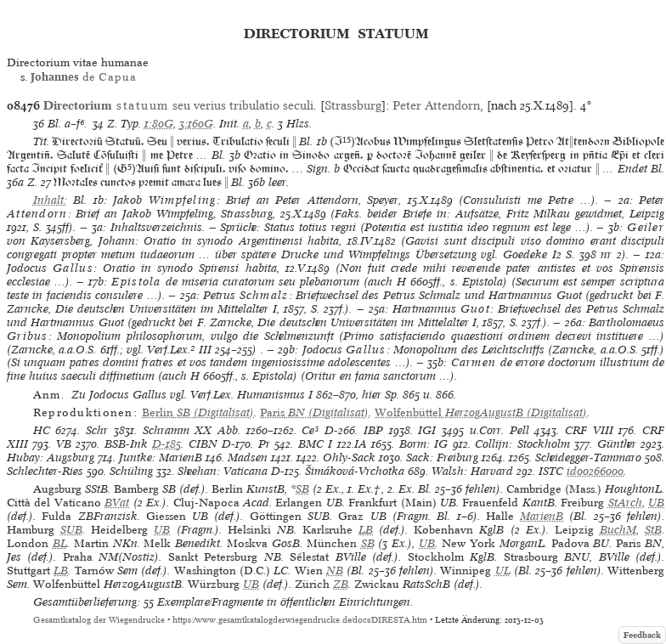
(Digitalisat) (198, 412)
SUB (71, 530)
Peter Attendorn (436, 105)
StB (653, 530)
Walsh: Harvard (472, 471)
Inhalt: (50, 200)
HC (42, 430)
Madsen (248, 458)
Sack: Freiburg (442, 458)
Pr (264, 444)
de (84, 77)
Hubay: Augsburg (51, 458)
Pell (519, 430)
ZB (341, 584)
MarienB (542, 516)
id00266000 (595, 471)
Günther (617, 444)
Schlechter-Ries (45, 471)
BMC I (315, 444)
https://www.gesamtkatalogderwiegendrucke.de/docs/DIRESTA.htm (300, 620)
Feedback (642, 635)
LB (366, 530)
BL (60, 543)
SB (302, 489)
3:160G (196, 124)
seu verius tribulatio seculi (178, 105)
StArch (625, 503)
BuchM (618, 530)
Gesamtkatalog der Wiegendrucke (99, 620)
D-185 (166, 444)
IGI (427, 430)
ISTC (551, 471)
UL (503, 571)
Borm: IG (423, 444)
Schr (97, 430)
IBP (373, 430)
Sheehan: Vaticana (223, 471)
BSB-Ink (126, 444)
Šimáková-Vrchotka (355, 471)
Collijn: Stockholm (522, 444)
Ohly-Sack (349, 458)
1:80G (159, 124)
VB (64, 444)
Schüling (131, 471)
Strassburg (353, 105)
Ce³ (310, 430)
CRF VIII (589, 430)
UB (656, 503)
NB (335, 571)
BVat (117, 503)
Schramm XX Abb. (192, 430)
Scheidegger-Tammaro (588, 458)
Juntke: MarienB (161, 458)
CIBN (203, 444)
